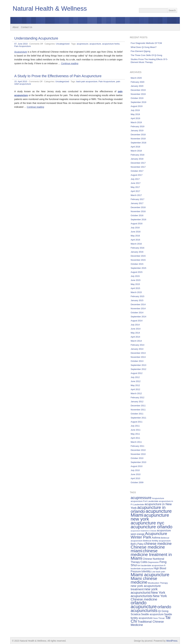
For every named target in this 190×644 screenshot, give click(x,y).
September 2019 (139, 102)
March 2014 (136, 341)
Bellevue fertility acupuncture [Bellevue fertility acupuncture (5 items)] (157, 541)
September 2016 (139, 219)
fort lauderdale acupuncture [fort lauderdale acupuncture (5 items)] (150, 565)
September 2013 (139, 365)
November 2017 (138, 167)
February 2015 (138, 296)
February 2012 (138, 397)
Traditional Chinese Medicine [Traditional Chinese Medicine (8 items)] (147, 623)
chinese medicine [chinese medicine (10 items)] (158, 544)
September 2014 (139, 317)
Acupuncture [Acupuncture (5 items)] (158, 498)
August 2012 (137, 373)
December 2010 (138, 450)
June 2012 (136, 381)
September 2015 (139, 268)
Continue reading (70, 63)
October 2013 (137, 361)
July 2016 (135, 228)
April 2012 (136, 389)
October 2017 (137, 171)
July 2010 (135, 470)
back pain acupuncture (87, 81)
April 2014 (136, 337)
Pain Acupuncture (23, 46)
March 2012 (136, 393)
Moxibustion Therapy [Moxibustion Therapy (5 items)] (158, 583)
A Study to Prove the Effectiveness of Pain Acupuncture (58, 76)
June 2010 (136, 474)
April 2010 (136, 478)
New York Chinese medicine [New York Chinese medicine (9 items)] (149, 598)
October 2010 (137, 458)
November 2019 (138, 94)
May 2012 (135, 385)
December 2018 (138, 135)
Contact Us (27, 27)
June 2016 (136, 232)
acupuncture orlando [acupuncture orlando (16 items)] (152, 527)
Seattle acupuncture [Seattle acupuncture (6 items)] (152, 614)
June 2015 (136, 280)
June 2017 (136, 183)
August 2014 (137, 321)
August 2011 (137, 422)
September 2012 (139, 369)
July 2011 (135, 426)
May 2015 (135, 284)
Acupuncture (21, 52)
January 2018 (137, 159)
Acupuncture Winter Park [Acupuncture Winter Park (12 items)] (149, 535)
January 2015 (137, 300)
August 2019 (137, 106)
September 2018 (139, 143)
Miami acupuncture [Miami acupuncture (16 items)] (150, 575)
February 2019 (138, 126)
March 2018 (136, 151)
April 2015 (136, 288)
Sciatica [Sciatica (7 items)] (136, 614)
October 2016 (137, 215)
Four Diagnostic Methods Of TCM (146, 43)
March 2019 (136, 122)
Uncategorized (63, 44)
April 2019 (136, 118)
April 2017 (136, 191)
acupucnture (95, 44)
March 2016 (136, 244)
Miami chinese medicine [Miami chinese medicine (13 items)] (144, 580)
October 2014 (137, 313)
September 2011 (139, 418)
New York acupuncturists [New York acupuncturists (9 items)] (148, 594)
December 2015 (138, 256)
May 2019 (135, 114)
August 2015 (137, 272)
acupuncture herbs (111, 44)
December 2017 (138, 163)
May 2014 (135, 333)
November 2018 (138, 139)
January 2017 (137, 203)
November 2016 (138, 211)
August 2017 (137, 175)
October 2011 (137, 414)
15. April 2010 (21, 81)
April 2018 (136, 147)
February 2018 (138, 155)
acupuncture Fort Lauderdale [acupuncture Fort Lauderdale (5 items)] (145, 501)
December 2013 (138, 353)
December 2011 (138, 406)
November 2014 (138, 308)
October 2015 (137, 264)
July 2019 (135, 110)
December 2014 (138, 304)
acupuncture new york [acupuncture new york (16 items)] (150, 517)
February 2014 (138, 345)
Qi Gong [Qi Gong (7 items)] (163, 611)
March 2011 (136, 442)
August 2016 (137, 224)
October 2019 (137, 98)
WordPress (172, 641)
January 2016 (137, 252)
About (16, 27)
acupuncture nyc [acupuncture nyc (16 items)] (148, 523)
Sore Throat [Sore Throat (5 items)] (159, 618)
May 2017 (135, 187)
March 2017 (136, 195)
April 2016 (136, 240)
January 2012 (137, 402)
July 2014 (135, 325)
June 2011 (136, 430)
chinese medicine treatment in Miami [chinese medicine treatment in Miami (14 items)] (151, 555)
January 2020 (137, 86)
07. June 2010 (21, 44)
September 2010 (139, 462)
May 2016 (135, 236)
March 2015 (136, 292)
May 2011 (135, 434)
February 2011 (138, 446)
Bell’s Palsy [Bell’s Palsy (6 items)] (137, 544)
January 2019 (137, 130)
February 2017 (138, 199)
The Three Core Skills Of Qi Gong (146, 55)
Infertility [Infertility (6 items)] (146, 571)
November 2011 (138, 410)
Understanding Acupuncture (36, 38)
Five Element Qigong (141, 51)
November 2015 (138, 260)
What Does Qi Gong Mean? (144, 47)
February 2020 (138, 82)
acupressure (82, 44)
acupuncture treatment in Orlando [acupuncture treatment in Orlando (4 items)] (144, 531)
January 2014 (137, 349)
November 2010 (138, 454)
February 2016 (138, 248)
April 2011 (136, 438)
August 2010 (137, 466)
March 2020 (136, 78)
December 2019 (138, 90)
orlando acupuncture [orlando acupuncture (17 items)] (144, 605)
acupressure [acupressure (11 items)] (141, 498)
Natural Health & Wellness (50, 8)
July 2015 (135, 276)
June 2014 (136, 329)
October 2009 (137, 482)
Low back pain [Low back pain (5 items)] (158, 572)
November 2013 (138, 357)
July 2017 (135, 179)
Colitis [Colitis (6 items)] (144, 562)
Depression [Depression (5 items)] (153, 562)
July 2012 (135, 377)
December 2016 (138, 207)
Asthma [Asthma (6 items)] (156, 538)
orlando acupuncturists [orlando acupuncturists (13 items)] (151, 609)
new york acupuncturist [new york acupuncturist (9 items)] (144, 591)
